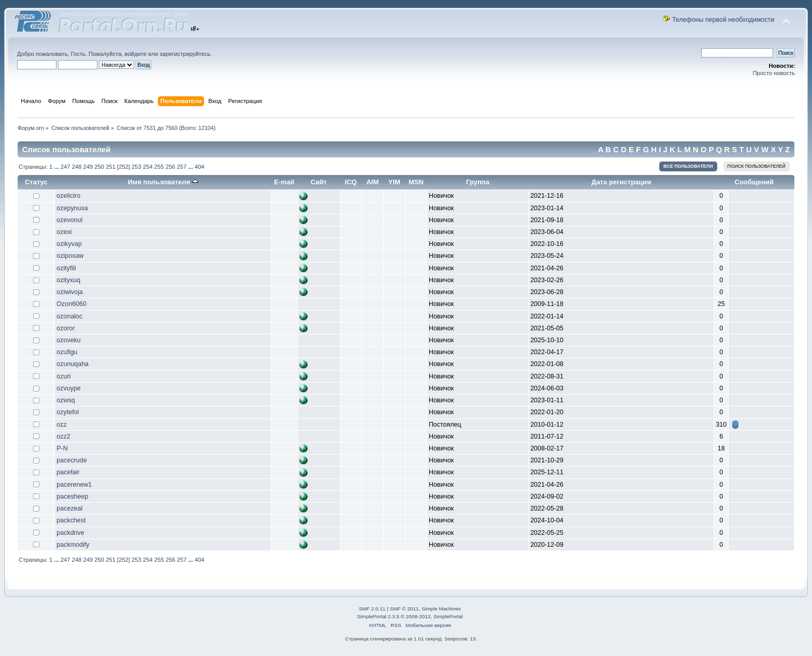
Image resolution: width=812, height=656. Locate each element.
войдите (136, 54)
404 (200, 167)
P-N (62, 448)
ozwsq (66, 400)
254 (148, 167)
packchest (71, 520)
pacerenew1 (74, 485)
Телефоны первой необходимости (723, 20)
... (57, 167)
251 (111, 167)
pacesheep (72, 497)
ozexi (64, 232)
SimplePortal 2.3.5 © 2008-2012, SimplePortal (410, 616)
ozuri (63, 376)
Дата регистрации (621, 182)
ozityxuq (68, 280)
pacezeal (69, 508)
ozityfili (66, 268)
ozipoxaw (70, 256)
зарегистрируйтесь (185, 54)
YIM (394, 182)
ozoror (66, 328)
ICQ (351, 182)
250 (99, 167)
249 (88, 167)
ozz (61, 425)
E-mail (284, 182)
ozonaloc (69, 316)
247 (66, 167)
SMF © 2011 (404, 609)
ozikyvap (69, 244)
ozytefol (68, 412)
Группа (478, 182)
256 (171, 167)
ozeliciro (68, 196)
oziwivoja (70, 292)
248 (77, 167)
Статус (36, 182)
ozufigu (67, 352)
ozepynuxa (72, 208)
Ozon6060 (71, 304)
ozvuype (68, 388)
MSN (416, 182)
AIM (372, 182)
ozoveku (68, 340)
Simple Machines (441, 609)
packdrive (70, 533)
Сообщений (754, 182)
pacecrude (71, 460)
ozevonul (69, 220)
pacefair (68, 472)
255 (159, 167)
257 (182, 167)
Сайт (319, 182)
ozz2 (63, 436)
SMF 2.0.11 (372, 609)
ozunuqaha (72, 364)
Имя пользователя (163, 182)
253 (136, 167)
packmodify (73, 545)
